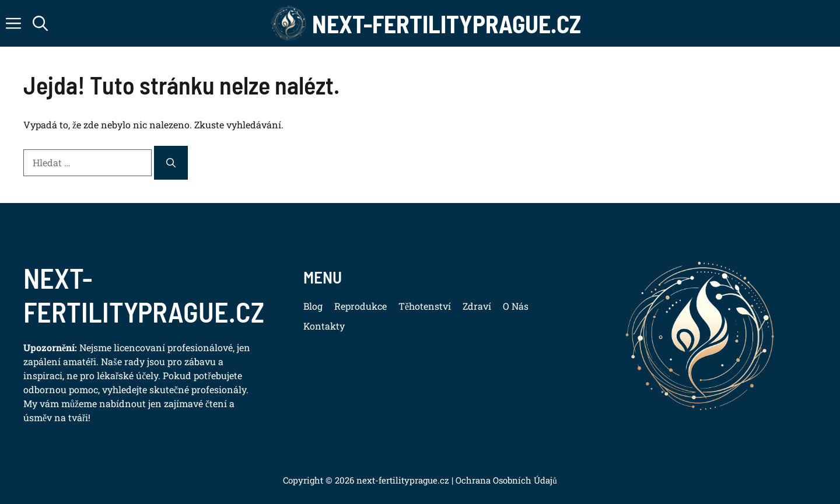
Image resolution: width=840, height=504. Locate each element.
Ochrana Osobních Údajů (505, 480)
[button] (40, 23)
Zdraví (477, 306)
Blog (313, 306)
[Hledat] (171, 163)
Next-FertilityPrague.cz (447, 23)
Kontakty (324, 326)
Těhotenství (425, 306)
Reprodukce (360, 306)
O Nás (516, 306)
